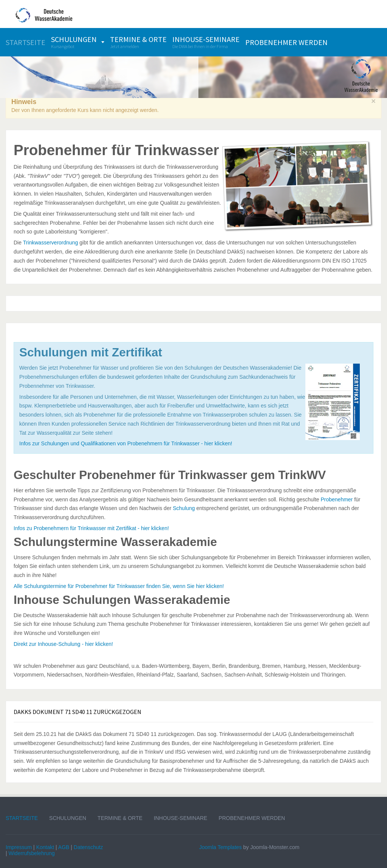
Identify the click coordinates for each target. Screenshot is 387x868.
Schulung (184, 508)
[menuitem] (26, 42)
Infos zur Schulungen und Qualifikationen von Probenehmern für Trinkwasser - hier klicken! (126, 443)
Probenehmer (337, 499)
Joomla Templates (221, 847)
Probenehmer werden (252, 818)
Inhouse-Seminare (181, 818)
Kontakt (45, 847)
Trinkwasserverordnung (51, 243)
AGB (64, 847)
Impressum (19, 847)
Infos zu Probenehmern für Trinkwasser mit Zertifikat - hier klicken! (91, 528)
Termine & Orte (120, 818)
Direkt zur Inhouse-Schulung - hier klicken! (63, 644)
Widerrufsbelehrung (32, 853)
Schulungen (68, 818)
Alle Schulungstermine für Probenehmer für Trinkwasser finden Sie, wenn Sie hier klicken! (119, 586)
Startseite (22, 818)
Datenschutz (88, 847)
